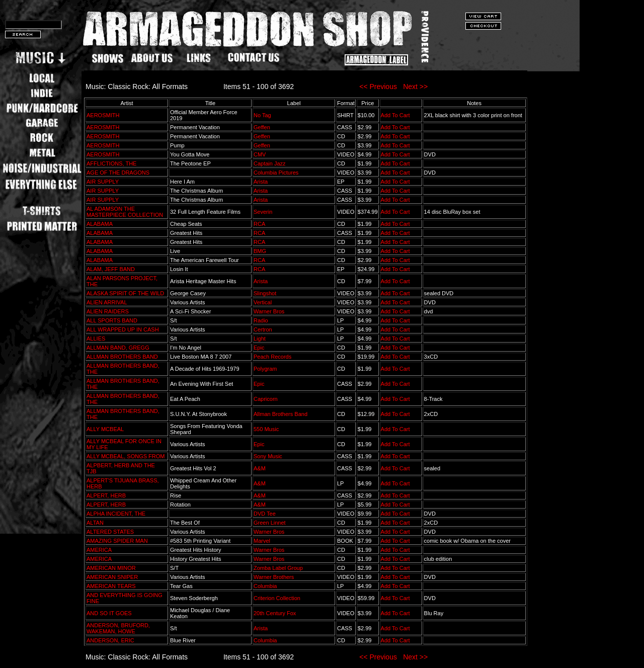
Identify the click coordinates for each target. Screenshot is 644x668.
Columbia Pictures (276, 173)
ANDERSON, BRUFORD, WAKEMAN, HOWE (118, 628)
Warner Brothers (274, 577)
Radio (261, 320)
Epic (259, 348)
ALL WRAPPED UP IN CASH (123, 329)
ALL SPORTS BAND (112, 320)
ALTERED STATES (110, 532)
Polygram (265, 369)
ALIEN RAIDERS (108, 311)
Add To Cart (395, 115)
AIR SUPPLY (103, 182)
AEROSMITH (103, 115)
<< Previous (378, 87)
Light (260, 339)
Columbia (265, 586)
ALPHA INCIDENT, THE (116, 514)
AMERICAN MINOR (111, 568)
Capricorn (266, 399)
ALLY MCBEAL (105, 429)
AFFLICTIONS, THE (111, 163)
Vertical (263, 302)
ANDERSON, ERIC (110, 640)
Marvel (262, 541)
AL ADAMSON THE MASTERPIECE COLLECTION (125, 212)
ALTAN (95, 523)
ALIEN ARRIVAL (107, 302)
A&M (260, 468)
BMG (260, 251)
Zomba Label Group (278, 568)
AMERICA (99, 550)
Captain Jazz (270, 163)
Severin (263, 212)
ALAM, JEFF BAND (111, 269)
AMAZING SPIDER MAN (117, 541)
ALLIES (96, 339)
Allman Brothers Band (280, 414)
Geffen (262, 127)
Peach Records (272, 357)
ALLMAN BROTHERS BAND (122, 357)
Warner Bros (269, 311)
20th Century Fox (275, 613)
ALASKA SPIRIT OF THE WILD (125, 293)
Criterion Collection (277, 598)
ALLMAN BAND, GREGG (118, 348)
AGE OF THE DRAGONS (118, 173)
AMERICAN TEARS (111, 586)
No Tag (262, 115)
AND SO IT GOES (109, 613)
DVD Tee (265, 514)
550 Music (266, 429)
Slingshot (265, 293)
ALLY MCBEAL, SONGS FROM (126, 456)
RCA (259, 224)
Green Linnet (270, 523)
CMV (260, 154)
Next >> (415, 87)
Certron (263, 329)
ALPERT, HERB (106, 495)
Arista (261, 182)
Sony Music (268, 456)
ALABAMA (99, 224)
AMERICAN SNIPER (112, 577)
